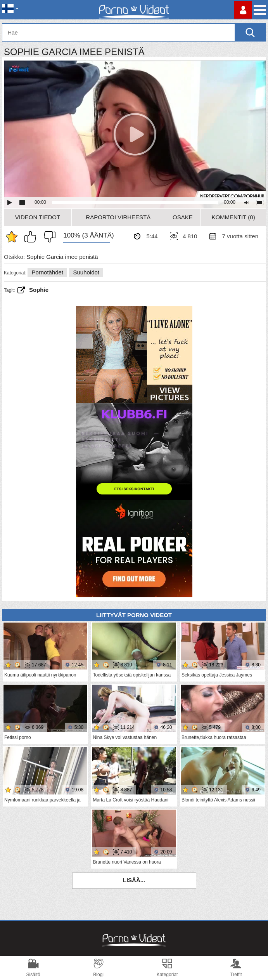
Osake (183, 217)
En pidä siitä (48, 237)
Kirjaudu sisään (243, 10)
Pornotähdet (47, 272)
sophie (39, 290)
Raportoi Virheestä (118, 217)
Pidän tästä (32, 237)
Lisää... (134, 880)
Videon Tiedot (38, 217)
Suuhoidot (86, 272)
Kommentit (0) (233, 217)
